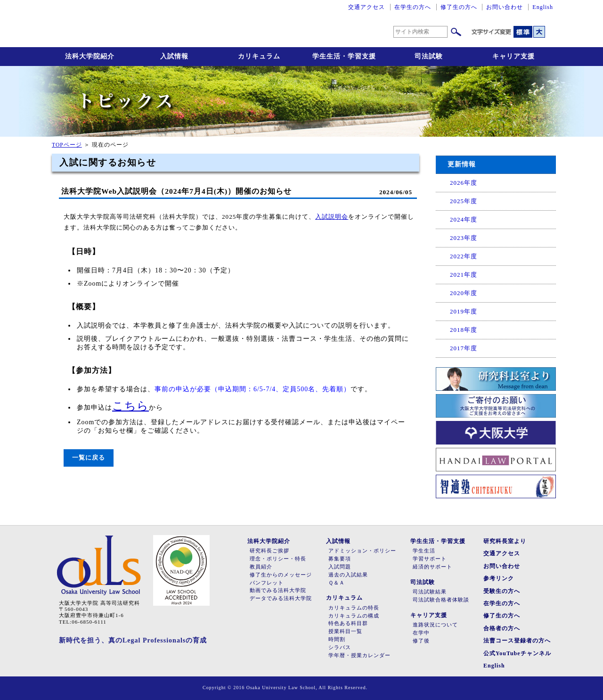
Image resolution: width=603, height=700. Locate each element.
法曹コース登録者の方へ (517, 641)
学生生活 (424, 551)
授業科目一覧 (345, 631)
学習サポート (430, 559)
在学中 (421, 633)
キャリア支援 (513, 56)
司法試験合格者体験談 (441, 600)
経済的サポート (432, 567)
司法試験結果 (430, 592)
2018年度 (464, 330)
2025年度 (464, 201)
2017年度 (464, 348)
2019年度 (464, 311)
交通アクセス (367, 7)
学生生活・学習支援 (344, 56)
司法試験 (429, 56)
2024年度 (464, 219)
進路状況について (435, 625)
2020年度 (464, 293)
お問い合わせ (505, 7)
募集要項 (340, 559)
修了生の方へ (459, 7)
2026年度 (464, 183)
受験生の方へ (502, 591)
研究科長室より (505, 541)
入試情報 (174, 56)
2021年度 (464, 275)
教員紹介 (261, 567)
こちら (130, 406)
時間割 (337, 639)
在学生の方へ (413, 7)
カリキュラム (259, 56)
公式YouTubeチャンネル (517, 653)
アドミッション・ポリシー (362, 551)
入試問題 (340, 567)
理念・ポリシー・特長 (278, 559)
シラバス (340, 647)
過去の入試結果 (348, 575)
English (543, 7)
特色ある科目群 (348, 623)
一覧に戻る (89, 457)
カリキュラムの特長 (354, 608)
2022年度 (464, 256)
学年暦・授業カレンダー (359, 655)
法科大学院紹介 (90, 56)
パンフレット (267, 583)
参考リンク (499, 578)
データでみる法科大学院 (281, 598)
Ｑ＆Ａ (337, 583)
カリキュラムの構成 (354, 616)
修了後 (421, 641)
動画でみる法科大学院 (278, 590)
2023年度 (464, 238)
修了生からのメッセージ (281, 575)
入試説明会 (332, 217)
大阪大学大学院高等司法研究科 (165, 24)
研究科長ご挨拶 (269, 551)
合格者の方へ (502, 628)
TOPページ (67, 145)
